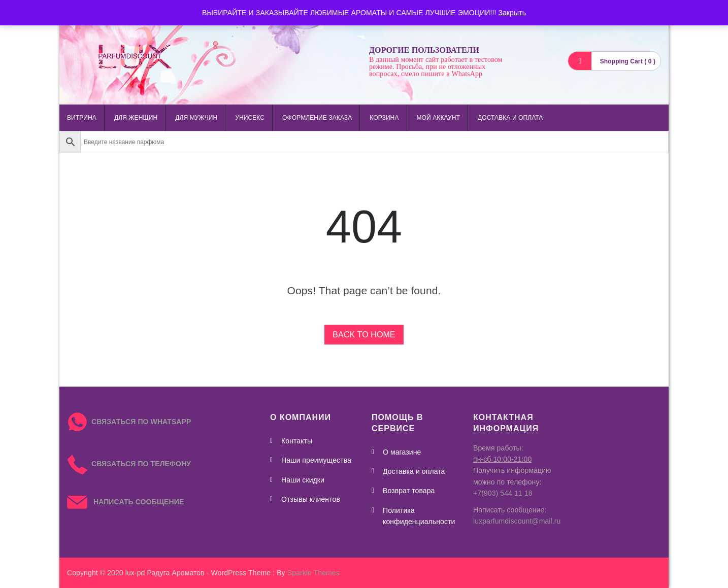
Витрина (82, 118)
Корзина (384, 118)
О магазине (402, 452)
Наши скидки (303, 480)
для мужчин (196, 118)
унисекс (250, 118)
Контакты (297, 441)
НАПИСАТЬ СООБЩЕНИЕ (125, 502)
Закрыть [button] (512, 13)
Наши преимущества (316, 460)
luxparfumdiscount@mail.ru (517, 521)
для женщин (136, 118)
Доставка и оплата (510, 118)
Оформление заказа (317, 118)
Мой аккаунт (438, 118)
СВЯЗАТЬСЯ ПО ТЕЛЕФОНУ (129, 464)
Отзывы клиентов (311, 499)
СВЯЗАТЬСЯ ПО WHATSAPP (141, 422)
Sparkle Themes (313, 573)
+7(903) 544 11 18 (503, 493)
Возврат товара (409, 491)
